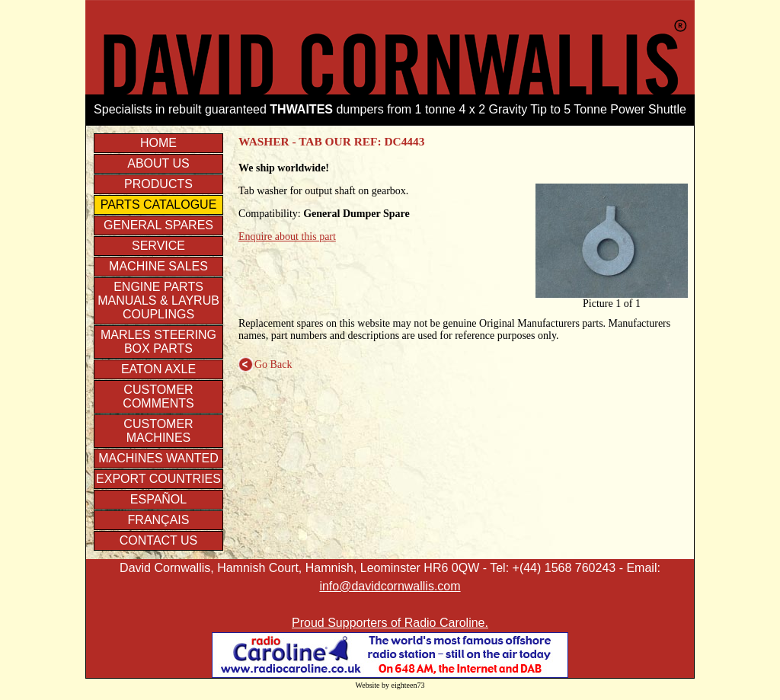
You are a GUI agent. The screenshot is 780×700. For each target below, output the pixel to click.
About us (158, 163)
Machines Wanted (158, 458)
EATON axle (158, 369)
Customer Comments (158, 396)
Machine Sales (158, 266)
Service (158, 246)
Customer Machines (158, 431)
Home (158, 143)
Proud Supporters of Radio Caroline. (390, 623)
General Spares (158, 225)
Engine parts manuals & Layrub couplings (158, 300)
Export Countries (158, 479)
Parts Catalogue (159, 205)
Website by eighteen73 (390, 685)
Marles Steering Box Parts (158, 342)
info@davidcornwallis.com (390, 586)
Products (158, 184)
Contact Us (159, 540)
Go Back (265, 364)
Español (158, 499)
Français (159, 520)
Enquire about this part (287, 237)
